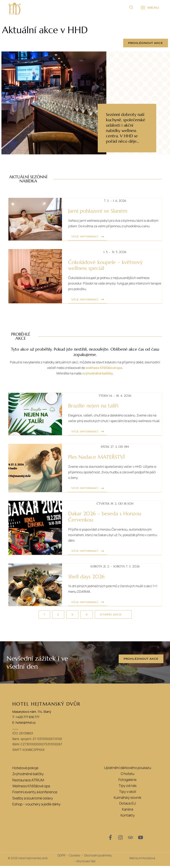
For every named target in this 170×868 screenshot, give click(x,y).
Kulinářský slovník (127, 799)
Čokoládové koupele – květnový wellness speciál (113, 265)
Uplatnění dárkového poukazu (128, 770)
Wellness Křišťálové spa (31, 787)
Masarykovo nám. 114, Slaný (32, 714)
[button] (131, 8)
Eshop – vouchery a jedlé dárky (36, 805)
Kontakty (128, 817)
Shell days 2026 (86, 579)
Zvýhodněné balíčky (28, 776)
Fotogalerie (127, 781)
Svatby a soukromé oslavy (32, 799)
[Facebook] (110, 839)
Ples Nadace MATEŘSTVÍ (95, 461)
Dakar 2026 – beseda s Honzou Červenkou (103, 520)
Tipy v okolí (128, 793)
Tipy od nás (128, 787)
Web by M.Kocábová (142, 860)
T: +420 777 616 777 (26, 719)
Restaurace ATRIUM (28, 781)
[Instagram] (120, 839)
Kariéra (127, 811)
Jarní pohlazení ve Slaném (96, 211)
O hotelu (127, 776)
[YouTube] (141, 839)
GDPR (61, 857)
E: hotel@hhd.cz (24, 724)
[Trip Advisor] (130, 839)
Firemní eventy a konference (35, 793)
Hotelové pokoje (25, 770)
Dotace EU (128, 805)
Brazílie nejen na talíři (92, 404)
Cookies (75, 857)
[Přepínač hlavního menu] (150, 8)
